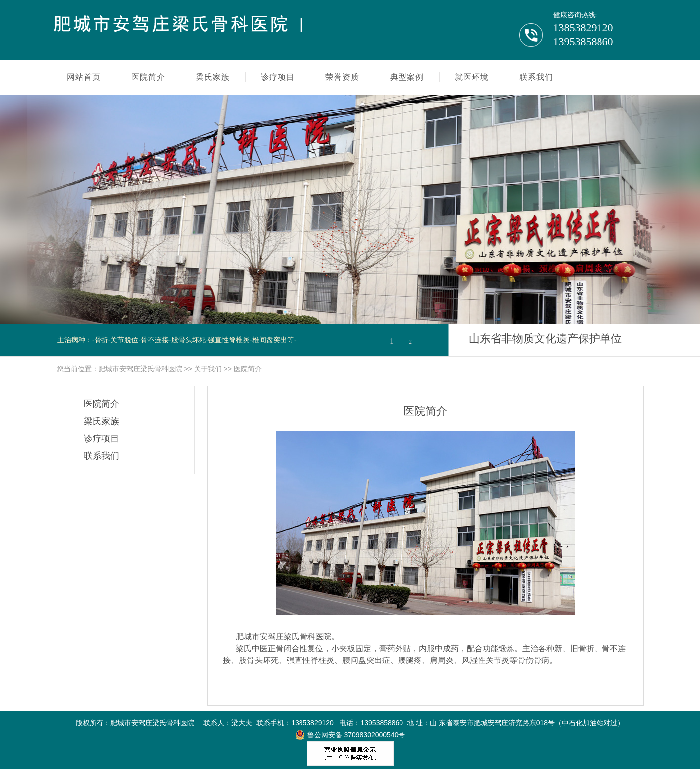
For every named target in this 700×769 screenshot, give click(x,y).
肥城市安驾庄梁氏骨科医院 (140, 369)
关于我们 (208, 369)
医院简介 (248, 369)
